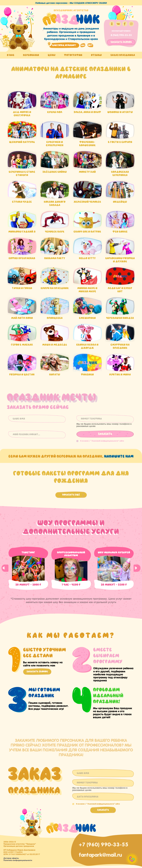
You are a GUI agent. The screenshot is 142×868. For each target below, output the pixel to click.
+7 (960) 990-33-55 (104, 844)
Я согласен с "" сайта (100, 441)
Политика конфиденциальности (18, 860)
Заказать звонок (37, 672)
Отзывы (96, 55)
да (83, 45)
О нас (11, 55)
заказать (121, 42)
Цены (52, 55)
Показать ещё (71, 495)
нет (90, 45)
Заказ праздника (123, 55)
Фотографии (73, 55)
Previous (5, 568)
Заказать (105, 434)
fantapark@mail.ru (100, 854)
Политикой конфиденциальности (105, 441)
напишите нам (119, 456)
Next (137, 568)
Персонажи (31, 55)
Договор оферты (11, 858)
